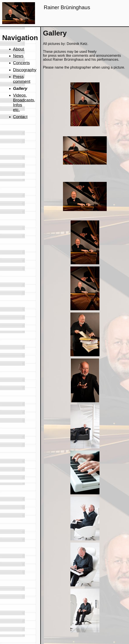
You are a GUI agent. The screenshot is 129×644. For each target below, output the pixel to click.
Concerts (22, 63)
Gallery (20, 88)
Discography (25, 70)
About (19, 49)
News (18, 56)
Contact (20, 117)
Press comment (22, 79)
